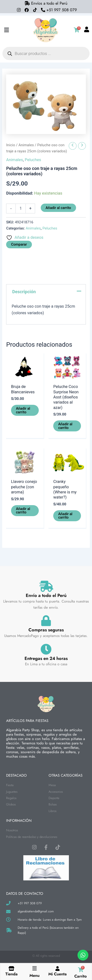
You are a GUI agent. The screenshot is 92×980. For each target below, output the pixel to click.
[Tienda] (11, 968)
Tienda (12, 974)
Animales (26, 145)
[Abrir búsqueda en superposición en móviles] (46, 53)
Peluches (33, 160)
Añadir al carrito (58, 208)
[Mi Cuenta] (58, 968)
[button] (7, 30)
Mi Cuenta (58, 974)
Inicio (11, 145)
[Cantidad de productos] (21, 209)
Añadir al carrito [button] (23, 410)
